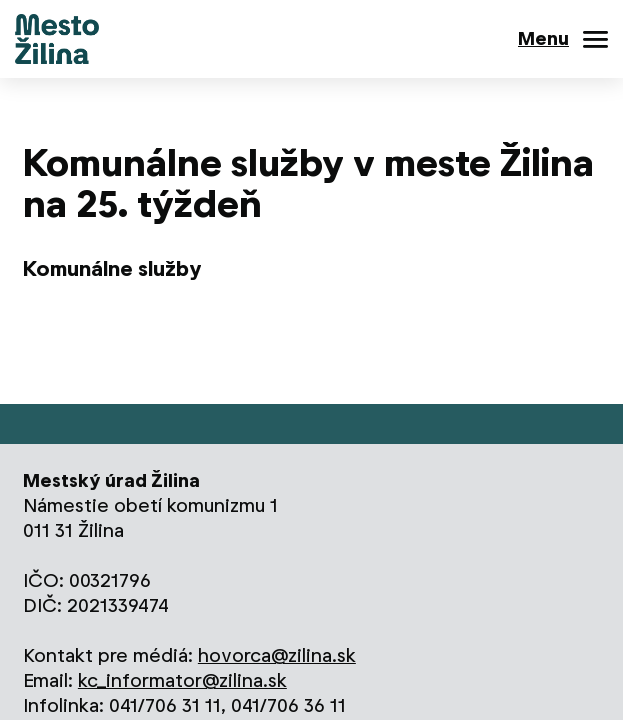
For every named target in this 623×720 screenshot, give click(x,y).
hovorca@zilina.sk (277, 655)
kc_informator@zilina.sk (182, 680)
